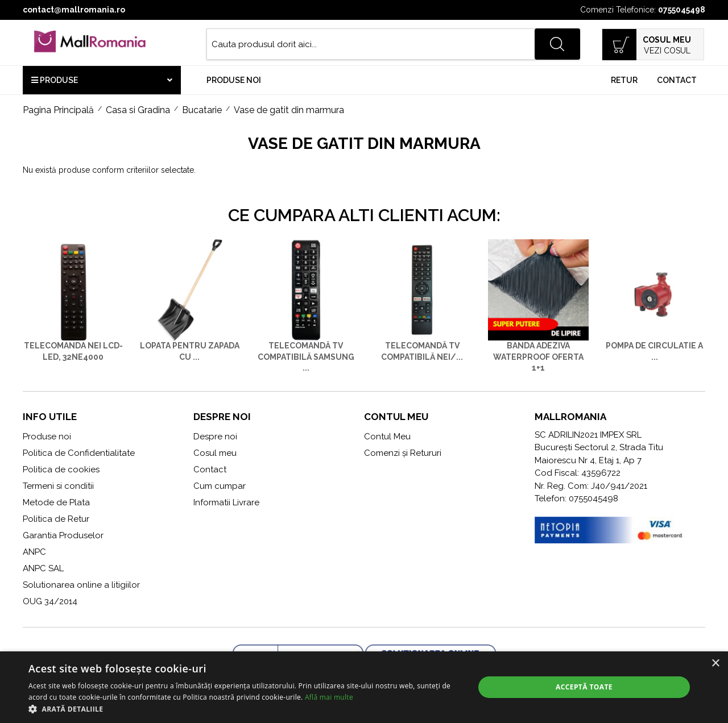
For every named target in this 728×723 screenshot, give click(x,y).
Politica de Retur (56, 519)
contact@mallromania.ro (74, 10)
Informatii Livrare (226, 502)
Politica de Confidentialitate (79, 453)
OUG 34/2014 (50, 601)
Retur (624, 80)
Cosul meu (215, 453)
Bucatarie (202, 110)
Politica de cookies (61, 469)
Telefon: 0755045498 (576, 498)
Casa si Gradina (138, 110)
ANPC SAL (43, 568)
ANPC (34, 552)
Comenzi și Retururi (403, 453)
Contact (677, 80)
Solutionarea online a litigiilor (81, 585)
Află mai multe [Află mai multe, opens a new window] (329, 697)
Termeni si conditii (58, 486)
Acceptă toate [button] (584, 687)
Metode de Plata (56, 502)
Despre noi (215, 437)
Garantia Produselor (63, 535)
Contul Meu (387, 437)
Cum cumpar (220, 486)
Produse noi (234, 80)
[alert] (364, 687)
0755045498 (682, 10)
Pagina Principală (58, 110)
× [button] (715, 664)
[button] (245, 709)
